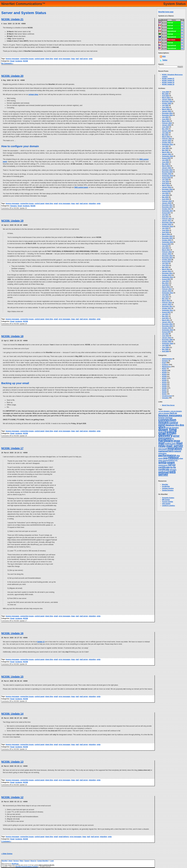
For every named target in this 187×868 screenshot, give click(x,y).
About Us (33, 859)
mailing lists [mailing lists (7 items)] (170, 444)
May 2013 (165, 283)
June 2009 (166, 347)
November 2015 (167, 238)
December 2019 (167, 170)
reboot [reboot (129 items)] (173, 458)
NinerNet (165, 484)
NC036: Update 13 (12, 761)
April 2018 (166, 199)
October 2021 (167, 142)
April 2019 (166, 183)
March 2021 (166, 152)
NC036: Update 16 (12, 633)
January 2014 (167, 271)
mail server (84, 59)
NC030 (164, 380)
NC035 (164, 386)
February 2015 (167, 252)
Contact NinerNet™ (43, 859)
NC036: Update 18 (12, 336)
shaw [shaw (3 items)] (181, 458)
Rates (22, 859)
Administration (167, 359)
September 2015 (168, 242)
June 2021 (166, 148)
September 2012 (168, 293)
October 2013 (167, 275)
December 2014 (167, 256)
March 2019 (166, 185)
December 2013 (167, 273)
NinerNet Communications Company (27, 865)
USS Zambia (166, 504)
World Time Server (168, 405)
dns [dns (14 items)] (177, 425)
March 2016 (166, 234)
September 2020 (168, 156)
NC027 (164, 378)
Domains (14, 206)
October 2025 (167, 103)
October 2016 (167, 224)
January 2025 (167, 111)
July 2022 (165, 133)
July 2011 (165, 314)
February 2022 (167, 139)
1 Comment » (6, 840)
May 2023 (165, 129)
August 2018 (166, 191)
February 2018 (167, 201)
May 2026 (165, 94)
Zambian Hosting (168, 488)
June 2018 (166, 195)
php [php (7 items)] (178, 456)
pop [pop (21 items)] (166, 458)
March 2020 (166, 166)
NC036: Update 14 (12, 713)
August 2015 (166, 244)
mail (77, 59)
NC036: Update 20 (12, 76)
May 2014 (165, 267)
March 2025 (166, 109)
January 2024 (167, 125)
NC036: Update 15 (12, 676)
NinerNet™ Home (7, 859)
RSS (164, 56)
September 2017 (168, 211)
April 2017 (166, 217)
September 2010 (168, 330)
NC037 (164, 390)
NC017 (164, 368)
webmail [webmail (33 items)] (164, 472)
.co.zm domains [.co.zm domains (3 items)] (164, 411)
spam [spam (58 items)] (171, 462)
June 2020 (166, 162)
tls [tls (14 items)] (171, 467)
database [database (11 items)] (170, 425)
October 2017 (167, 209)
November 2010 (167, 326)
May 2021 (165, 150)
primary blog (33, 94)
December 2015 (167, 236)
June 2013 (166, 281)
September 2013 (168, 277)
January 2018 (167, 203)
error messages (64, 59)
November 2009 (167, 340)
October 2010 (167, 328)
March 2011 (166, 320)
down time (49, 59)
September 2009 (168, 344)
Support (27, 859)
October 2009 (167, 342)
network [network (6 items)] (178, 451)
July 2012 (165, 295)
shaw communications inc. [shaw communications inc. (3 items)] (168, 460)
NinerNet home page (166, 12)
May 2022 (165, 135)
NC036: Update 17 (12, 448)
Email (12, 61)
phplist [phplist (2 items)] (161, 458)
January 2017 (167, 221)
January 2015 (167, 254)
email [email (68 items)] (162, 433)
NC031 (164, 382)
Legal (52, 859)
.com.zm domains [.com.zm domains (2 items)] (176, 411)
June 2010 (166, 336)
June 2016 (166, 230)
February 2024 (167, 123)
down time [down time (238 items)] (168, 430)
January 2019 (167, 187)
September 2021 (168, 144)
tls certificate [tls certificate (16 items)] (167, 468)
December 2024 (167, 113)
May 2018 (165, 197)
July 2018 (165, 193)
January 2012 (167, 304)
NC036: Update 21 (12, 19)
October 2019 (167, 174)
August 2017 (166, 213)
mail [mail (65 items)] (161, 443)
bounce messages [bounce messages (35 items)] (170, 415)
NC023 (164, 374)
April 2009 (166, 351)
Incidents (19, 61)
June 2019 (166, 182)
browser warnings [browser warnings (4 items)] (165, 418)
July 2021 (165, 146)
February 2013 (167, 289)
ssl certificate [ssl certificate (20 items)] (167, 466)
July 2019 (165, 180)
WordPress (15, 862)
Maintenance (166, 367)
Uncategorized (167, 396)
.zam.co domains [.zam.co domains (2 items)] (164, 413)
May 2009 (165, 349)
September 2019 (168, 176)
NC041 (164, 394)
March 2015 (166, 250)
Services (16, 859)
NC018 (164, 370)
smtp (91, 59)
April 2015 (166, 248)
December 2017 (167, 205)
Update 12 (41, 641)
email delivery (64, 835)
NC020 (164, 372)
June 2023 (166, 127)
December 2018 (167, 189)
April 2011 (166, 318)
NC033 (164, 384)
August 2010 (166, 332)
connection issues (27, 59)
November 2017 (167, 207)
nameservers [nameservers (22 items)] (166, 451)
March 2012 (166, 301)
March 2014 (166, 269)
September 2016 (168, 226)
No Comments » (7, 63)
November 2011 (167, 306)
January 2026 (167, 100)
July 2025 (165, 105)
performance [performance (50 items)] (167, 455)
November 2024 (167, 115)
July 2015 (165, 246)
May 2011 (165, 316)
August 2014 (166, 262)
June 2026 (166, 92)
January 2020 (167, 168)
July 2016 (165, 228)
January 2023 (167, 131)
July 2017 (165, 215)
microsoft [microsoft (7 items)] (163, 449)
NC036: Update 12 (12, 796)
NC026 (164, 376)
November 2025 (167, 101)
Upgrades (165, 398)
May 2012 (165, 299)
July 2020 (165, 160)
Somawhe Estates (168, 498)
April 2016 (166, 232)
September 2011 (168, 310)
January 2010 (167, 338)
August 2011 (166, 312)
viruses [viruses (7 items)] (173, 470)
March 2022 (166, 137)
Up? (182, 23)
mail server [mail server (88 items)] (175, 446)
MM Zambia (166, 500)
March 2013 (166, 287)
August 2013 (166, 279)
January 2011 (167, 322)
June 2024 (166, 119)
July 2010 (165, 334)
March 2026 (166, 98)
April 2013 (166, 285)
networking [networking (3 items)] (162, 453)
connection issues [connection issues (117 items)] (167, 421)
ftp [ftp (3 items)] (173, 439)
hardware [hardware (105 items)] (166, 441)
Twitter (165, 60)
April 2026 (166, 96)
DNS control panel (81, 187)
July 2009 (165, 345)
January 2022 (167, 141)
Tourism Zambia (168, 502)
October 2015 (167, 240)
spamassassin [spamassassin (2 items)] (163, 465)
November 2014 (167, 258)
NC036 (25, 61)
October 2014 (167, 260)
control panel (40, 59)
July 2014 (165, 263)
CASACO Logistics (168, 505)
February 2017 (167, 219)
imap (73, 59)
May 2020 (165, 164)
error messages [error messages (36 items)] (169, 437)
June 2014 (166, 265)
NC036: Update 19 (12, 220)
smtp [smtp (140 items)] (162, 462)
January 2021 (167, 154)
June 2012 (166, 297)
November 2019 (167, 172)
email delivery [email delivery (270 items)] (167, 434)
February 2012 (167, 303)
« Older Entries (7, 852)
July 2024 (165, 117)
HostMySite (166, 486)
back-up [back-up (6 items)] (173, 413)
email (56, 59)
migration (92, 203)
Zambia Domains (168, 490)
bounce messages (12, 59)
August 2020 (166, 158)
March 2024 (166, 121)
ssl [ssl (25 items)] (170, 465)
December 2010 (167, 324)
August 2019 (166, 178)
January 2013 (167, 291)
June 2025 (166, 107)
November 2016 (167, 222)
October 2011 (167, 308)
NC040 (164, 392)
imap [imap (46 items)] (177, 441)
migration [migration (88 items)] (175, 448)
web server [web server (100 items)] (167, 473)
